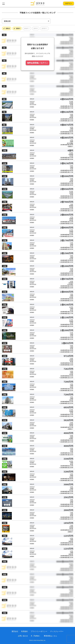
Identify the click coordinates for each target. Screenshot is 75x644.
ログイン (69, 3)
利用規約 (24, 631)
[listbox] (26, 21)
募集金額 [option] (7, 21)
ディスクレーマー (57, 631)
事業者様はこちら (50, 636)
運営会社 (15, 631)
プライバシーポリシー (39, 631)
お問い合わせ (23, 636)
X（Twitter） (36, 636)
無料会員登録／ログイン (38, 63)
